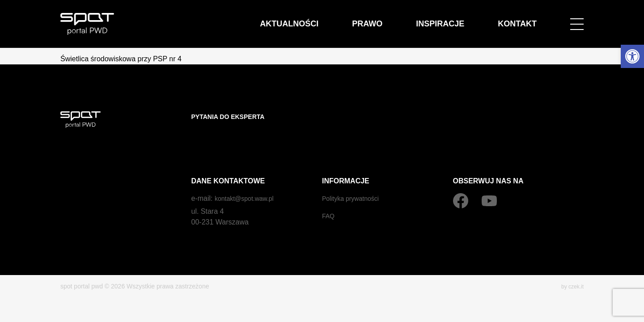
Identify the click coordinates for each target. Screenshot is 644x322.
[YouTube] (489, 183)
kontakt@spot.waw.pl (248, 180)
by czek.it (571, 268)
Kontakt (526, 19)
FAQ (329, 198)
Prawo (412, 19)
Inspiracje (467, 19)
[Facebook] (461, 183)
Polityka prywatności (354, 180)
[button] (632, 56)
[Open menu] (577, 19)
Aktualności (352, 19)
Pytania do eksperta (233, 117)
